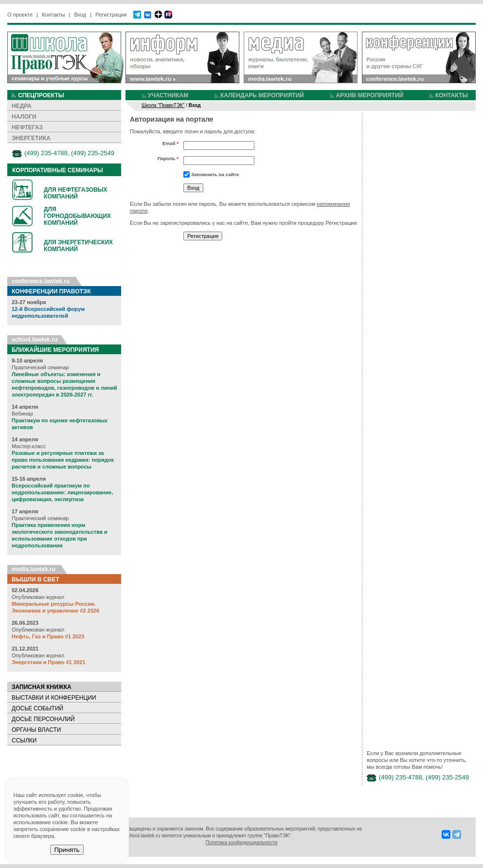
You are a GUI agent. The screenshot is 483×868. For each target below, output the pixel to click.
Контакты (54, 15)
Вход (80, 15)
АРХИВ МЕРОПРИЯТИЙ (370, 95)
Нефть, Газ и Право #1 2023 (48, 636)
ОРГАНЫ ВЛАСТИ (36, 730)
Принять (67, 850)
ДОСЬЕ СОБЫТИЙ (37, 708)
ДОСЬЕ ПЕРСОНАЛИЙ (43, 719)
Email (170, 143)
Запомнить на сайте (215, 174)
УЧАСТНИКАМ (168, 95)
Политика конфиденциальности (242, 842)
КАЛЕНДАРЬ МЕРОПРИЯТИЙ (262, 95)
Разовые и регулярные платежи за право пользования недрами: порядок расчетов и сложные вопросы (63, 460)
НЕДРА (22, 106)
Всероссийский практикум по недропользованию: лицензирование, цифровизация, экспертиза (62, 492)
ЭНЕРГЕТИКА (31, 138)
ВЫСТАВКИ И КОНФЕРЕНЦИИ (54, 698)
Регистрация (111, 15)
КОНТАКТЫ (452, 95)
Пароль (168, 158)
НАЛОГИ (24, 117)
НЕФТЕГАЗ (27, 127)
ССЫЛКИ (24, 741)
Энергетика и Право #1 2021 (48, 662)
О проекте (20, 15)
